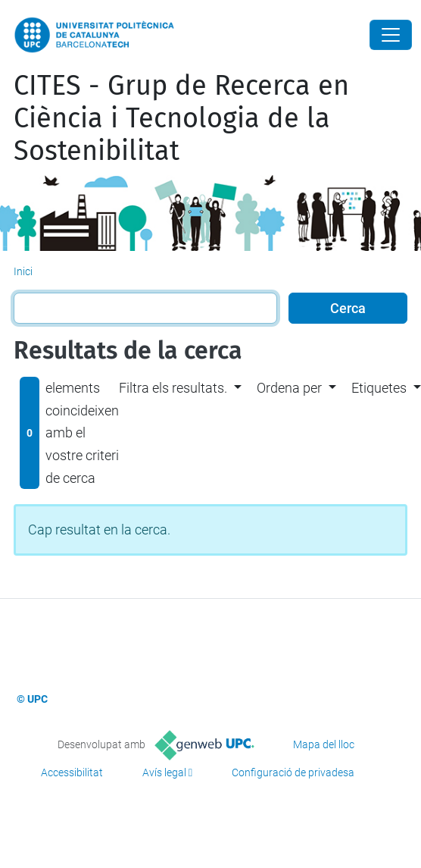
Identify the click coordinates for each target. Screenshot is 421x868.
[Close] (391, 35)
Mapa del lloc (324, 744)
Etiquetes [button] (379, 388)
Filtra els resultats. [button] (173, 388)
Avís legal (164, 772)
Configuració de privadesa (293, 772)
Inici (23, 271)
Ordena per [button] (289, 388)
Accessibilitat (72, 772)
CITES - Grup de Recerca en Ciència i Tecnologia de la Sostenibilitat (181, 118)
